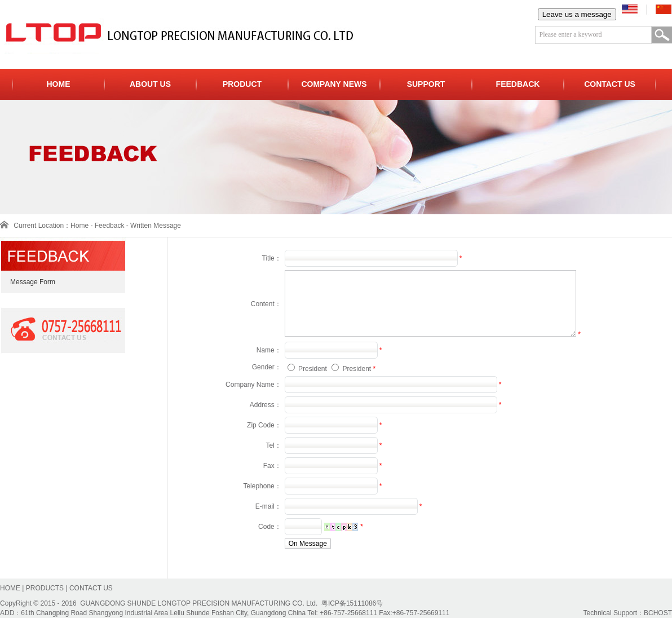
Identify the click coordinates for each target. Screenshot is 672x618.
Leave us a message (577, 14)
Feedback (110, 226)
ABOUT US (150, 84)
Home (79, 226)
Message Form (28, 282)
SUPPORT (426, 84)
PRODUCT (242, 84)
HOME (59, 84)
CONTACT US (610, 84)
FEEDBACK (518, 84)
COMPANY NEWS (334, 84)
